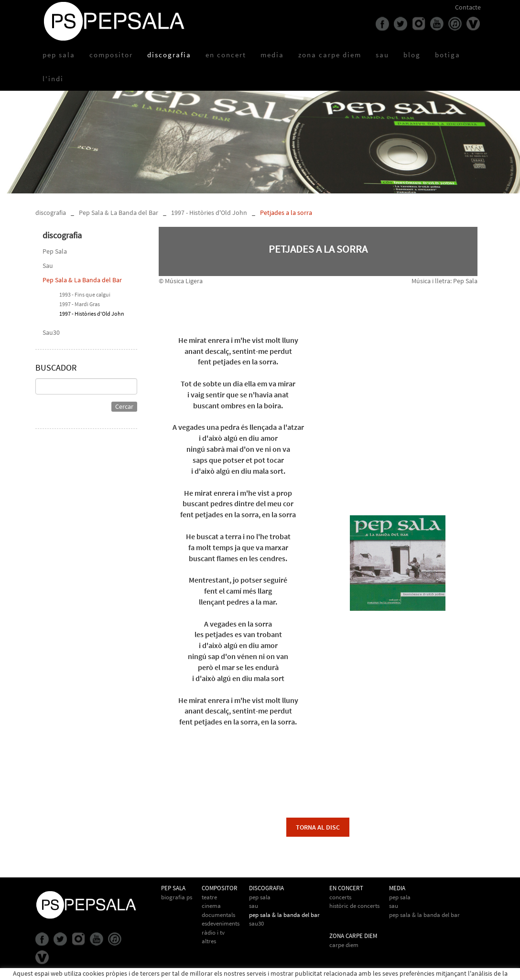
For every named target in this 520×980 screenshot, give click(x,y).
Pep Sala (55, 251)
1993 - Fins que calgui (85, 294)
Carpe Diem (344, 945)
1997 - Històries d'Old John (209, 213)
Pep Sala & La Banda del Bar (119, 213)
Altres (209, 941)
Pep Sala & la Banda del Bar (424, 915)
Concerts (340, 897)
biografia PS (177, 897)
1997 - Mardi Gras (80, 304)
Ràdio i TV (213, 932)
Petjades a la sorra (286, 213)
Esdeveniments (221, 923)
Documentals (218, 915)
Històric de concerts (354, 906)
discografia (51, 213)
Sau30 (51, 332)
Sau (48, 266)
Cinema (211, 906)
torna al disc (318, 827)
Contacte (468, 7)
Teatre (209, 897)
